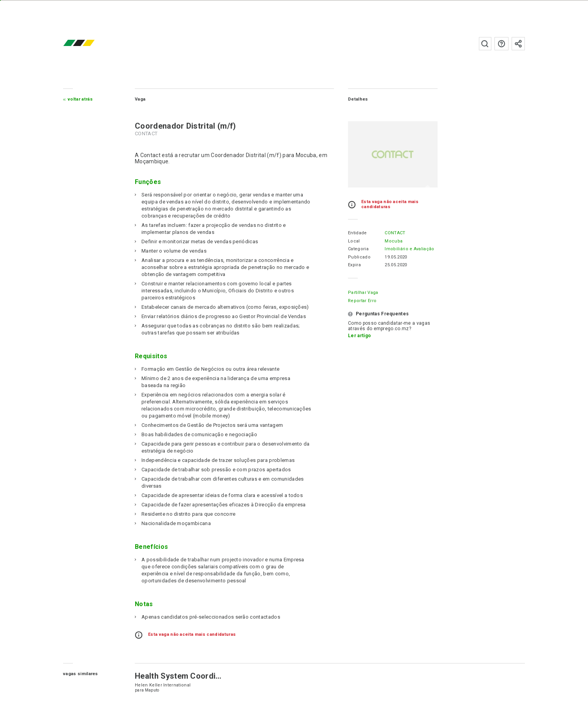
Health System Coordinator (185, 676)
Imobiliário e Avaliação (409, 249)
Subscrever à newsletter (518, 44)
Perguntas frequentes (501, 44)
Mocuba (394, 241)
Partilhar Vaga (363, 293)
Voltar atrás (80, 99)
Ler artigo (359, 336)
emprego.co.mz (90, 43)
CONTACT (395, 233)
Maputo (152, 690)
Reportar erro (362, 301)
